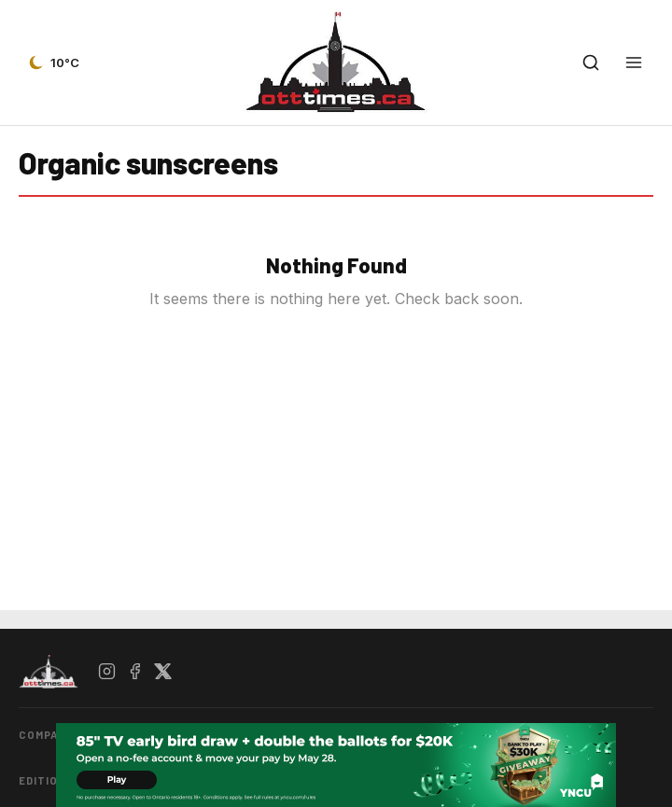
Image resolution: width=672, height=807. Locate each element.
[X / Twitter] (163, 672)
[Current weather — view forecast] (53, 63)
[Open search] (591, 63)
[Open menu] (634, 63)
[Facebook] (135, 672)
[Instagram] (107, 672)
